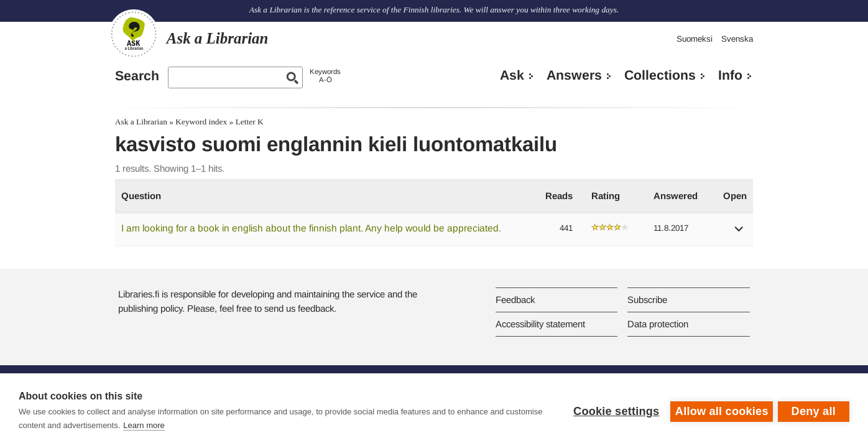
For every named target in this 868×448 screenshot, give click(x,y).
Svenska (737, 39)
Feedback (515, 300)
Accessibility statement (540, 324)
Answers (574, 75)
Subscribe (647, 300)
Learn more (182, 425)
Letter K (250, 122)
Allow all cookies (720, 411)
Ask (512, 75)
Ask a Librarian (141, 122)
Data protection (658, 324)
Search (137, 76)
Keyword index (201, 122)
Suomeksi (695, 39)
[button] (739, 233)
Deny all (814, 411)
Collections (660, 75)
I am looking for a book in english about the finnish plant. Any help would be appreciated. (311, 228)
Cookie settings (614, 411)
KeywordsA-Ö (325, 76)
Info (730, 75)
